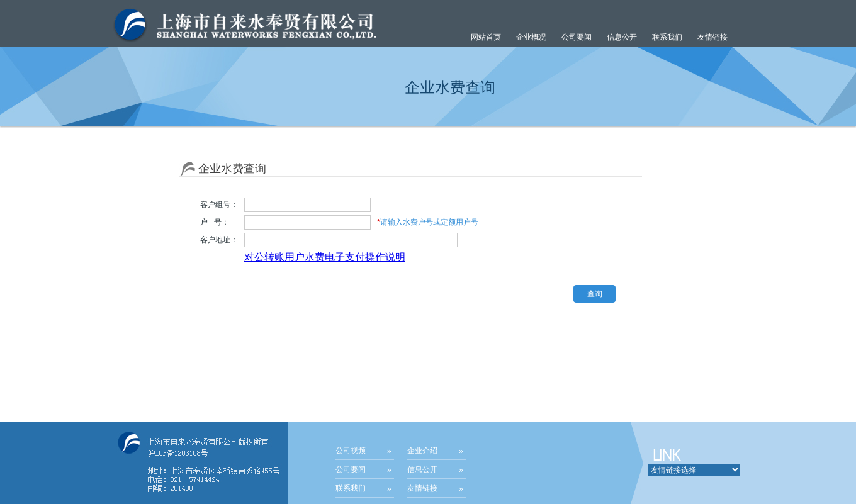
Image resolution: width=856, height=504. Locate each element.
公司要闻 (351, 469)
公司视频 (351, 451)
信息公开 (422, 469)
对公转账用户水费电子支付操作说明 (325, 257)
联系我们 (667, 37)
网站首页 (486, 37)
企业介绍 (422, 451)
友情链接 (712, 37)
